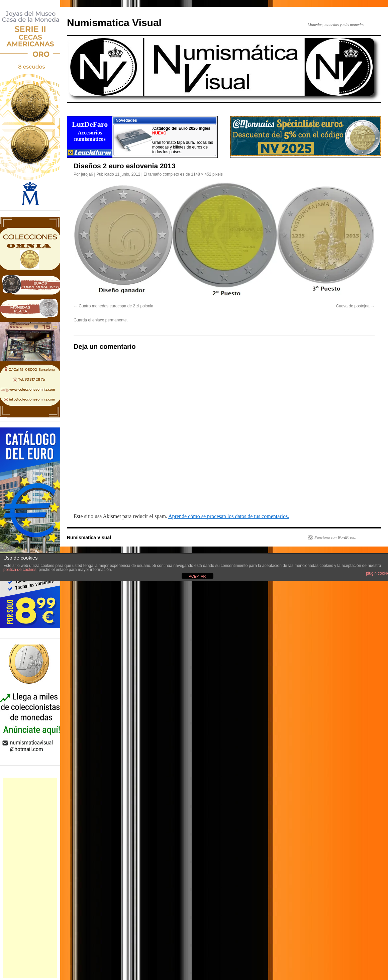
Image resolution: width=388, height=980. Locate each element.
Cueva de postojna (353, 306)
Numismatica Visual (114, 23)
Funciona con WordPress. (335, 537)
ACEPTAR (197, 576)
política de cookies (20, 570)
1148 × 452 (201, 174)
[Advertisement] (30, 878)
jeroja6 (87, 174)
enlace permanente (110, 320)
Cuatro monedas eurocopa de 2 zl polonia (116, 306)
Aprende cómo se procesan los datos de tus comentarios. (229, 516)
